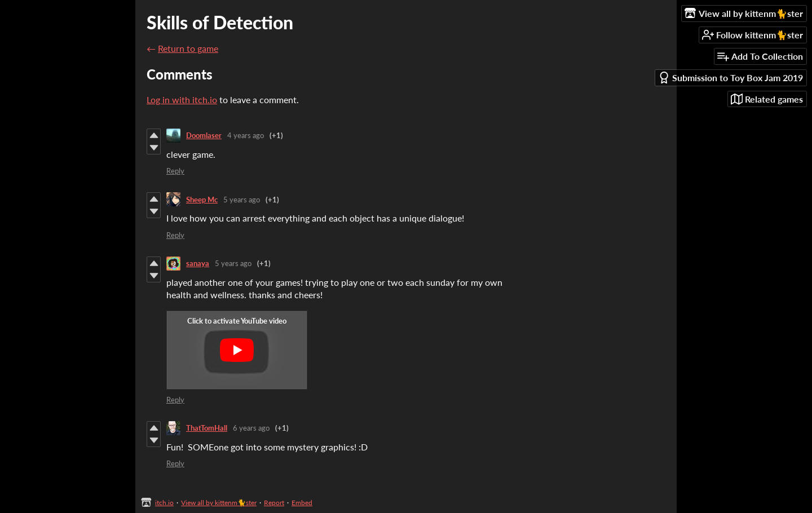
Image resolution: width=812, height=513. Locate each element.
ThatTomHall (207, 428)
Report (274, 503)
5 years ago (242, 200)
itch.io (164, 503)
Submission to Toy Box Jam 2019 (731, 78)
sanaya (198, 263)
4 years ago (246, 135)
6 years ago (251, 428)
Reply (175, 171)
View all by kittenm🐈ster (219, 503)
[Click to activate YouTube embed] (237, 350)
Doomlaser (204, 135)
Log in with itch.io (182, 99)
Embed (302, 503)
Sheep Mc (202, 200)
